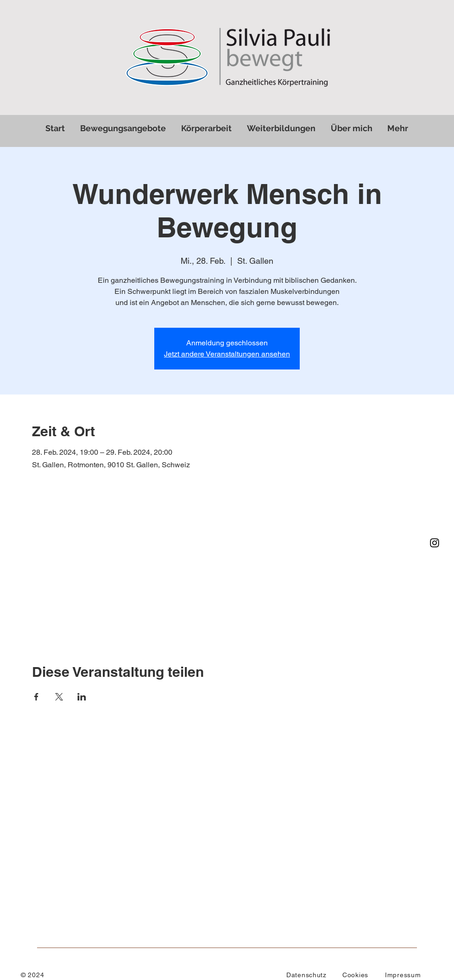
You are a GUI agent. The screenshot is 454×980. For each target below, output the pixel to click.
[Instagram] (435, 543)
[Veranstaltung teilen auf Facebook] (36, 697)
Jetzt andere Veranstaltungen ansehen (227, 354)
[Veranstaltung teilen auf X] (59, 697)
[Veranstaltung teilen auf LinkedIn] (82, 697)
